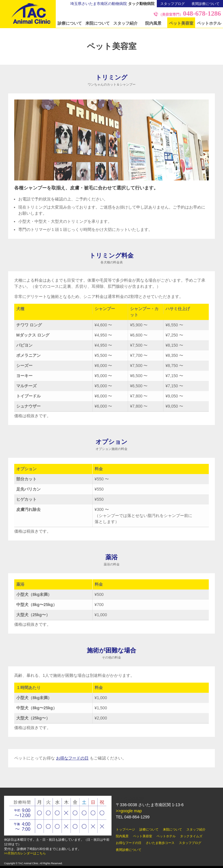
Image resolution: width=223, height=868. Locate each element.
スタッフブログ (172, 4)
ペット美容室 (181, 23)
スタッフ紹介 (125, 23)
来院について (98, 23)
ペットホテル (209, 23)
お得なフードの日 (72, 758)
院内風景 (153, 23)
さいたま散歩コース (160, 843)
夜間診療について (206, 4)
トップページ (125, 829)
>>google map (129, 811)
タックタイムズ (191, 836)
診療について (70, 23)
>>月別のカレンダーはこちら (25, 853)
